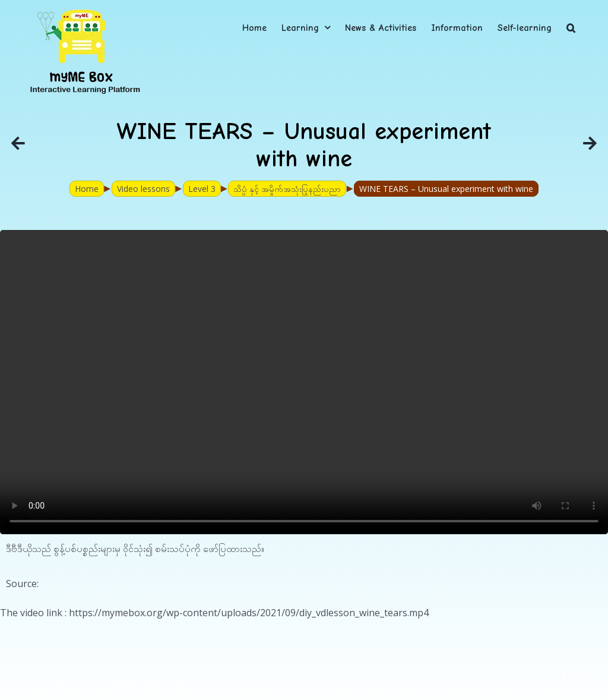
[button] (571, 28)
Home (87, 189)
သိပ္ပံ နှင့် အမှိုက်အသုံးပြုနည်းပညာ (287, 189)
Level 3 (202, 189)
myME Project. (138, 682)
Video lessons (143, 189)
